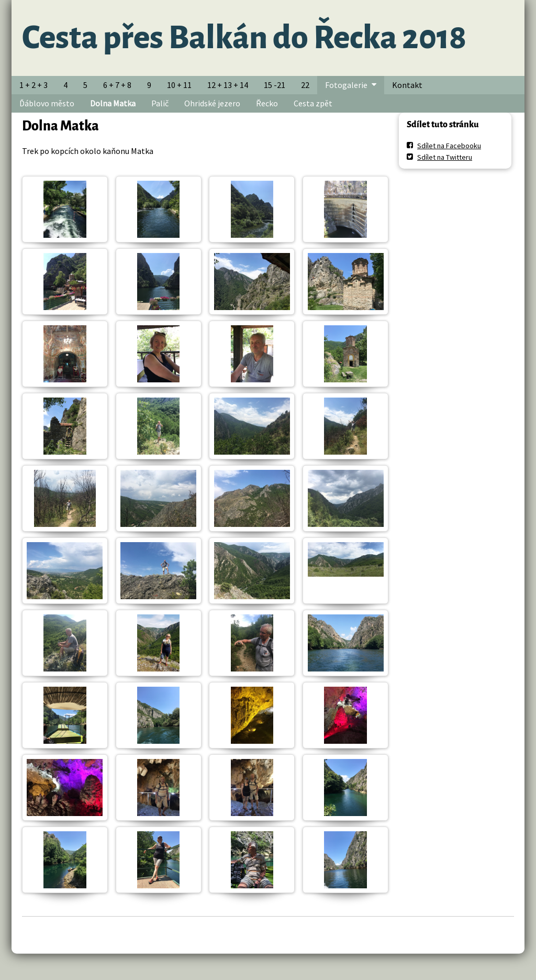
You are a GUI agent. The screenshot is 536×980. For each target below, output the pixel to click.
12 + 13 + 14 (228, 85)
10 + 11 (179, 85)
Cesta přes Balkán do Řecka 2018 (244, 38)
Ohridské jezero (212, 103)
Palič (160, 103)
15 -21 (275, 85)
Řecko (267, 103)
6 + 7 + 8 (117, 85)
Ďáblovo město (47, 103)
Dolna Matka (113, 103)
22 (305, 85)
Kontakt (407, 85)
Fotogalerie (346, 85)
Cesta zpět (313, 103)
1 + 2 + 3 (33, 85)
